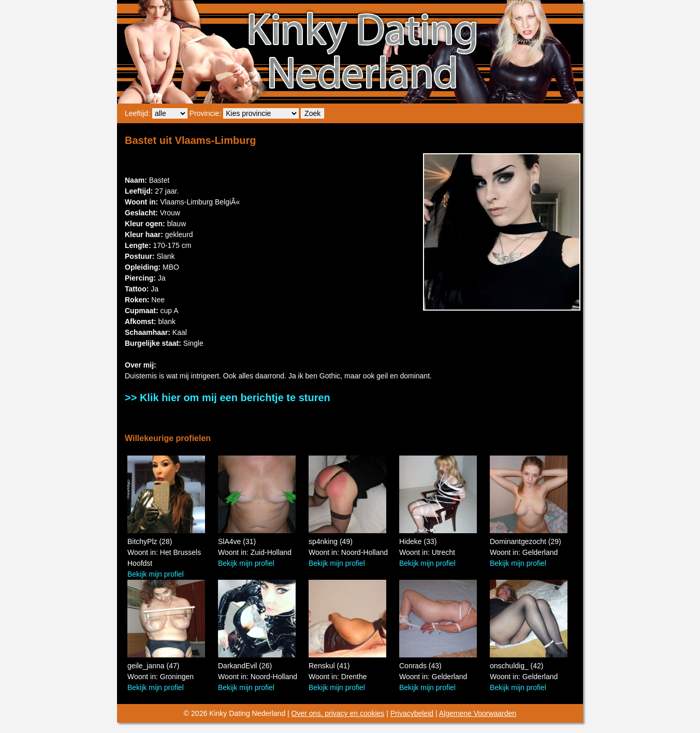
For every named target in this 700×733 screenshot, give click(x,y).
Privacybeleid (412, 713)
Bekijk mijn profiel (156, 574)
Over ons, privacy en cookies (338, 713)
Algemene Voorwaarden (478, 713)
